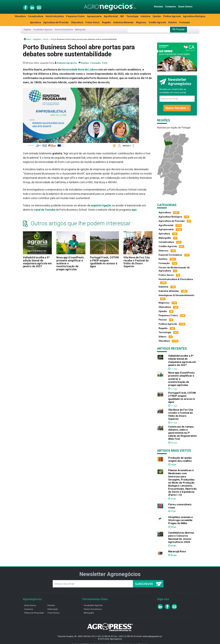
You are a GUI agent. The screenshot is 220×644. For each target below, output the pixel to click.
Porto (46, 39)
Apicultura (36, 22)
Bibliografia (80, 29)
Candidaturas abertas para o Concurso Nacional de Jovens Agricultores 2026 (181, 537)
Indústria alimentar (169, 291)
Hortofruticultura (55, 16)
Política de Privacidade (34, 613)
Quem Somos (185, 7)
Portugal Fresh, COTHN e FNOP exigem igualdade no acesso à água (104, 262)
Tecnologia (132, 16)
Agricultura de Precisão (56, 22)
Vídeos (162, 337)
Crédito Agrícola (157, 22)
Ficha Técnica (53, 613)
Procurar (179, 29)
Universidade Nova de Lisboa (79, 70)
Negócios (141, 22)
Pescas (163, 320)
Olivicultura (77, 22)
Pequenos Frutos (75, 16)
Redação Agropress (67, 63)
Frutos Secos (93, 22)
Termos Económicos (64, 29)
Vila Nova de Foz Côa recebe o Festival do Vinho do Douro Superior (137, 262)
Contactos (171, 7)
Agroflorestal (111, 16)
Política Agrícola (172, 16)
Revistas (159, 7)
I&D (122, 16)
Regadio (106, 22)
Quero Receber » (177, 108)
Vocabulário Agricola (93, 605)
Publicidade (53, 609)
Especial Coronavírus (170, 255)
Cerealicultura (36, 16)
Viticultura (20, 16)
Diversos (163, 251)
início (27, 39)
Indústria (145, 16)
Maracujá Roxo (177, 551)
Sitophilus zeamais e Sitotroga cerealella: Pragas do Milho (181, 520)
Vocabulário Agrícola (43, 29)
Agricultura (165, 212)
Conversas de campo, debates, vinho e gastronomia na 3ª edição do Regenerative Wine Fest (182, 433)
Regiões (27, 29)
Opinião (157, 16)
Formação (185, 22)
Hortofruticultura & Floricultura (176, 279)
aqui (134, 210)
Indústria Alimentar (124, 22)
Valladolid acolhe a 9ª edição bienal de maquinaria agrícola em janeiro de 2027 (37, 262)
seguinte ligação (101, 205)
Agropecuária (94, 16)
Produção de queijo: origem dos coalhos (180, 459)
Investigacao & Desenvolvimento (176, 295)
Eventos (173, 22)
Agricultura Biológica (194, 16)
